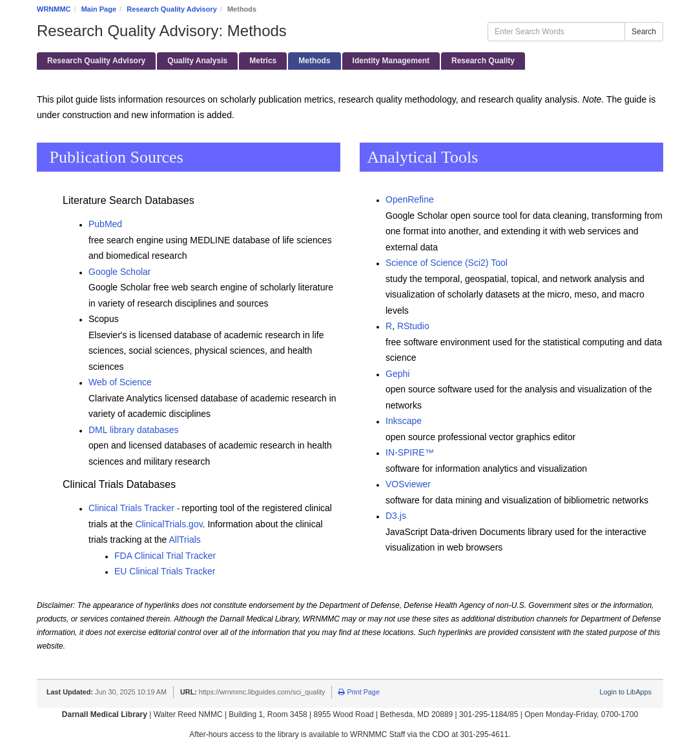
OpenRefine (410, 199)
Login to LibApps (626, 692)
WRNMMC (54, 9)
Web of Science (120, 382)
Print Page (359, 692)
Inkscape (404, 421)
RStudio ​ (413, 326)
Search (644, 32)
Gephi (397, 374)
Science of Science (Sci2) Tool (447, 263)
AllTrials (186, 540)
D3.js (396, 516)
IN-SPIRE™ (410, 452)
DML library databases (134, 430)
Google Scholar (120, 272)
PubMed (105, 224)
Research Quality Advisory (172, 9)
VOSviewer (408, 484)
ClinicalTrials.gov (169, 524)
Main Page (99, 9)
